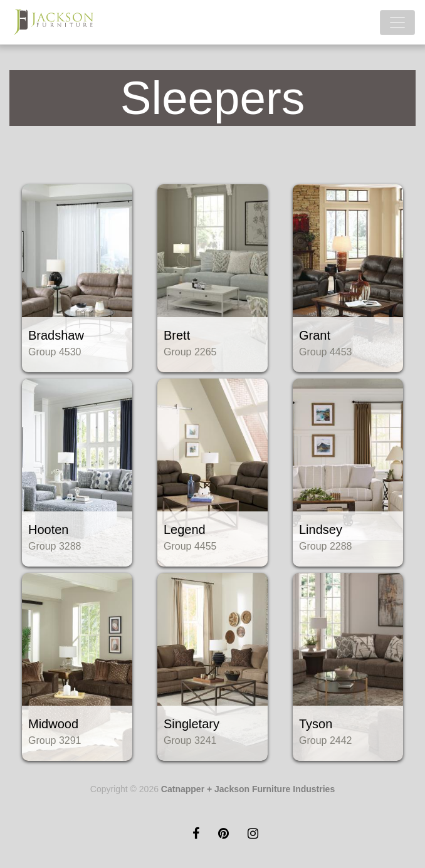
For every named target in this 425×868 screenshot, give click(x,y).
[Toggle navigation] (397, 23)
